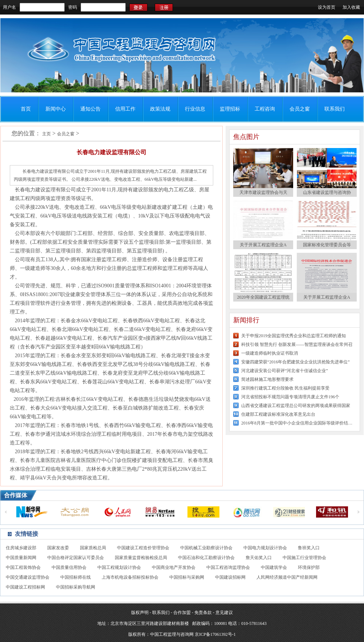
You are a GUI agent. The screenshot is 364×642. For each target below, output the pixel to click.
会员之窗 (300, 109)
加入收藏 (351, 7)
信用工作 (125, 109)
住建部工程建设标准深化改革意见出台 (278, 414)
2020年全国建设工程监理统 (263, 297)
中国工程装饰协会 (23, 567)
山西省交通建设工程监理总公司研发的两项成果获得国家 (296, 406)
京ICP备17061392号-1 (215, 634)
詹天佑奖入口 (259, 558)
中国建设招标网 (230, 577)
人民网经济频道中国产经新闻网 (287, 577)
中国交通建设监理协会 (28, 577)
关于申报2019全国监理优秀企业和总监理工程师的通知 (294, 336)
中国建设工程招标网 (25, 587)
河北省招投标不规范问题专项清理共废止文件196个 (290, 397)
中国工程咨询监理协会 (228, 567)
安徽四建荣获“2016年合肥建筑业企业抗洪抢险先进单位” (296, 362)
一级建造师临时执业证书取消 (270, 353)
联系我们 (335, 109)
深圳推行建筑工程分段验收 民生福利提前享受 (285, 388)
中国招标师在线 (76, 577)
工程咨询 (265, 109)
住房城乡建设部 (21, 548)
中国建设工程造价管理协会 (143, 548)
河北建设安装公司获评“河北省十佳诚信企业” (285, 371)
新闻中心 (56, 109)
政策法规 (160, 109)
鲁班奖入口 (309, 548)
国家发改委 (58, 548)
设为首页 (327, 7)
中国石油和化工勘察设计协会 (206, 558)
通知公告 (90, 109)
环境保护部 (309, 567)
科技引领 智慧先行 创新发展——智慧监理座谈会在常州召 (297, 344)
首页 (26, 109)
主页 (46, 134)
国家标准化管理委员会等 (327, 245)
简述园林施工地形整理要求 (267, 379)
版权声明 (140, 613)
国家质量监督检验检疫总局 (141, 558)
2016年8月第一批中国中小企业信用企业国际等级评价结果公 (298, 423)
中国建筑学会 (274, 567)
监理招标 (230, 109)
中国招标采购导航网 (76, 587)
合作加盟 (182, 613)
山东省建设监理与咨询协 (327, 192)
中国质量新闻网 (21, 558)
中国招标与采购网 (187, 577)
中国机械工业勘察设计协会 (206, 548)
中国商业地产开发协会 (174, 567)
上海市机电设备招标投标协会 (130, 577)
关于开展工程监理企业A (263, 245)
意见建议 (224, 613)
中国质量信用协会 (69, 567)
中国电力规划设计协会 (265, 548)
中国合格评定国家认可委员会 (76, 558)
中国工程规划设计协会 (119, 567)
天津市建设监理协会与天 (263, 192)
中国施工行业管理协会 (304, 558)
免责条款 (203, 613)
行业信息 (195, 109)
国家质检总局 (93, 548)
